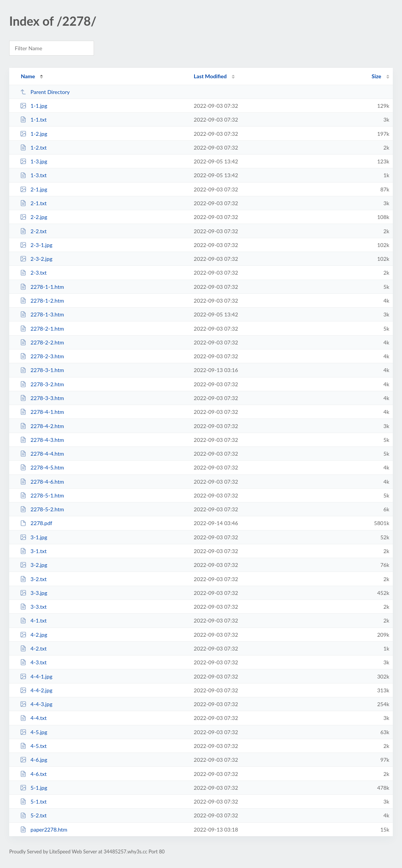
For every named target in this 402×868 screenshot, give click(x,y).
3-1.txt (33, 551)
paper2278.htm (44, 829)
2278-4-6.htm (42, 482)
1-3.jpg (34, 161)
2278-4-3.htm (42, 440)
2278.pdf (36, 523)
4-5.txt (33, 746)
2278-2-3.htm (42, 356)
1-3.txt (33, 175)
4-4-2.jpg (36, 690)
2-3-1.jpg (36, 245)
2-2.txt (33, 231)
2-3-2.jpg (36, 259)
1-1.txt (33, 119)
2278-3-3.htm (42, 398)
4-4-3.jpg (36, 704)
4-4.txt (33, 718)
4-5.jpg (34, 732)
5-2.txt (33, 815)
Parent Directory (45, 92)
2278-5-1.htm (42, 495)
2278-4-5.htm (42, 467)
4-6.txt (33, 774)
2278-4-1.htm (42, 412)
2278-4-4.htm (42, 454)
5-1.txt (33, 801)
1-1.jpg (34, 106)
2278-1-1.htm (42, 287)
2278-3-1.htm (42, 370)
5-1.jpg (34, 788)
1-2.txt (33, 147)
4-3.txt (33, 662)
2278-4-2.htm (42, 426)
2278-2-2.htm (42, 342)
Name (28, 76)
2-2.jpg (34, 217)
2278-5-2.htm (42, 509)
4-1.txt (33, 620)
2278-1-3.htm (42, 314)
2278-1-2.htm (42, 301)
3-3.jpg (34, 593)
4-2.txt (33, 648)
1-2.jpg (34, 134)
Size (376, 76)
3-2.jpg (34, 565)
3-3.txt (33, 607)
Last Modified (210, 76)
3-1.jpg (34, 537)
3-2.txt (33, 579)
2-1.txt (33, 203)
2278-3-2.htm (42, 384)
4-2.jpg (34, 635)
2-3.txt (33, 273)
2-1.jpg (34, 189)
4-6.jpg (34, 760)
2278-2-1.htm (42, 329)
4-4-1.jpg (36, 676)
